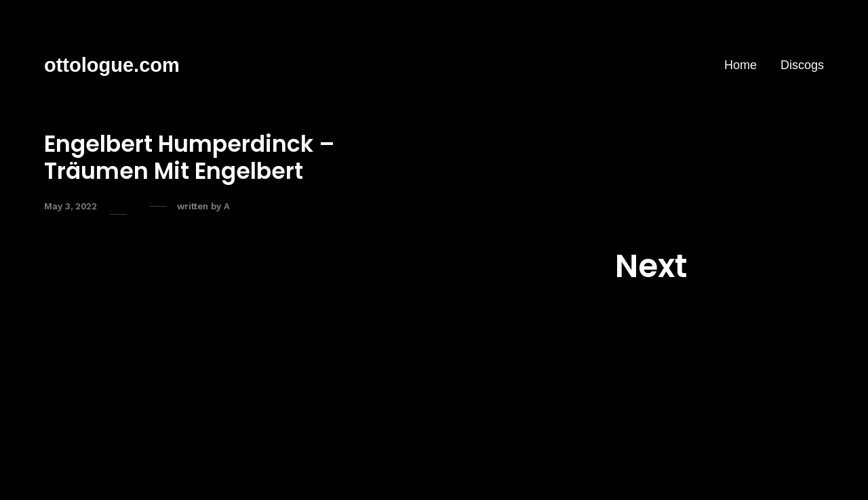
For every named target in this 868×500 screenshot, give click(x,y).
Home (741, 65)
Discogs (802, 65)
